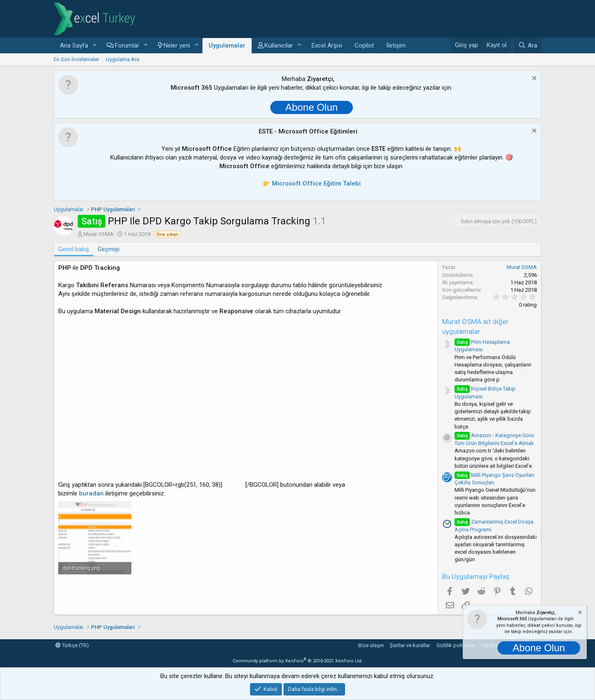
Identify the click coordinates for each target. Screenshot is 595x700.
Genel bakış (74, 249)
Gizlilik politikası (456, 645)
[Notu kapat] (533, 79)
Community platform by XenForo (298, 661)
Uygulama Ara (123, 59)
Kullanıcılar (279, 45)
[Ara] (528, 45)
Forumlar (127, 45)
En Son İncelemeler (76, 59)
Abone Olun (312, 107)
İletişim (396, 45)
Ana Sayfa (74, 45)
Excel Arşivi (327, 45)
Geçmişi (108, 249)
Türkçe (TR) (72, 645)
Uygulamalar (227, 45)
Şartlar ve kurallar (410, 645)
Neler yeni (177, 45)
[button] (95, 46)
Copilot (364, 45)
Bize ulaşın (371, 645)
